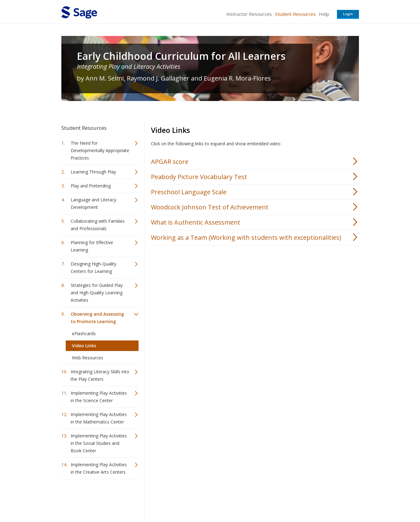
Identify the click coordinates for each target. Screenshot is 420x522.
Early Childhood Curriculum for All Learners (181, 56)
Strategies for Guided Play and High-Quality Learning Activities (97, 293)
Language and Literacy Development (93, 203)
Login (348, 14)
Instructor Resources (249, 14)
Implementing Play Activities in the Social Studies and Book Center (99, 443)
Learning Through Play (93, 172)
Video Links (84, 346)
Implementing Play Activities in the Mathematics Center (99, 418)
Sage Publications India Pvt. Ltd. (151, 499)
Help (324, 14)
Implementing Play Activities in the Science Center (99, 397)
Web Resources (88, 358)
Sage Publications (97, 499)
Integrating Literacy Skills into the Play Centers (100, 375)
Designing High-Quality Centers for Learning (93, 268)
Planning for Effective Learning (92, 246)
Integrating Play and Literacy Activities (129, 66)
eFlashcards (84, 333)
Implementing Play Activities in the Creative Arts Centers (99, 468)
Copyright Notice (283, 499)
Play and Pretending (91, 186)
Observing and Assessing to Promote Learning (97, 318)
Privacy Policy (318, 499)
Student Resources (295, 14)
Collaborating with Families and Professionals (98, 225)
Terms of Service (245, 499)
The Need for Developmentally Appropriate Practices (100, 150)
